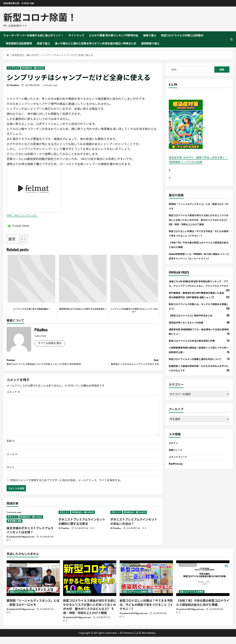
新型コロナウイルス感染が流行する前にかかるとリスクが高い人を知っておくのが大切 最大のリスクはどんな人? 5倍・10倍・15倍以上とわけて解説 (199, 220)
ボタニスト (13, 524)
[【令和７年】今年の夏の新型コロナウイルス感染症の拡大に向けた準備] (203, 585)
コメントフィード (179, 461)
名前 (11, 448)
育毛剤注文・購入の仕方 (33, 68)
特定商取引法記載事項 (19, 43)
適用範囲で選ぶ (150, 43)
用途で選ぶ (43, 43)
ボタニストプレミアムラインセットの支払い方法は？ (134, 529)
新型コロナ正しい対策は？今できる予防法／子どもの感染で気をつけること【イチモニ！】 (146, 612)
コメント (13, 399)
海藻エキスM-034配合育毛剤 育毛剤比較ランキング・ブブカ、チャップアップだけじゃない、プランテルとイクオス (199, 286)
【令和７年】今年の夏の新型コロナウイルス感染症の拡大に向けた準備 (203, 610)
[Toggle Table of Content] (21, 239)
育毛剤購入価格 (15, 528)
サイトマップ (76, 35)
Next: (121, 363)
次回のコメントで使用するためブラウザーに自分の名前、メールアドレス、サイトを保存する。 (66, 487)
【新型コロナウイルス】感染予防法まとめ (194, 320)
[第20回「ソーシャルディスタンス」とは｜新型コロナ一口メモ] (33, 585)
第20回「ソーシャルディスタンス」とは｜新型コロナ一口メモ (33, 610)
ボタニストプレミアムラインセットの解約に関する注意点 (82, 529)
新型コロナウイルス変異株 (22, 599)
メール (12, 461)
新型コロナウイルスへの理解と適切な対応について (199, 363)
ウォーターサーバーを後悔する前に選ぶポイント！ (33, 35)
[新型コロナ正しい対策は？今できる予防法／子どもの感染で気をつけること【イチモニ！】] (146, 585)
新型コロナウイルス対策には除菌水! (182, 35)
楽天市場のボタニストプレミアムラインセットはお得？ (30, 537)
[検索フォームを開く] (231, 39)
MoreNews (148, 640)
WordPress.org (177, 468)
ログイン (174, 447)
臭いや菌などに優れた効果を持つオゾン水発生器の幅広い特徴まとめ (96, 43)
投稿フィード (177, 454)
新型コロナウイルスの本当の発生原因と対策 (195, 345)
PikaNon (14, 85)
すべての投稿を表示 (51, 343)
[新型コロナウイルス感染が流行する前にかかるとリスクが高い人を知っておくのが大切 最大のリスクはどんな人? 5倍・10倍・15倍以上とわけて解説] (90, 585)
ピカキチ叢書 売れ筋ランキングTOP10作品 (114, 35)
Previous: (45, 366)
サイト (10, 474)
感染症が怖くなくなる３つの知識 (188, 327)
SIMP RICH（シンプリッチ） (26, 215)
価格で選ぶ (150, 35)
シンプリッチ (13, 68)
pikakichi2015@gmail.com (22, 544)
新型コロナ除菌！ (40, 17)
